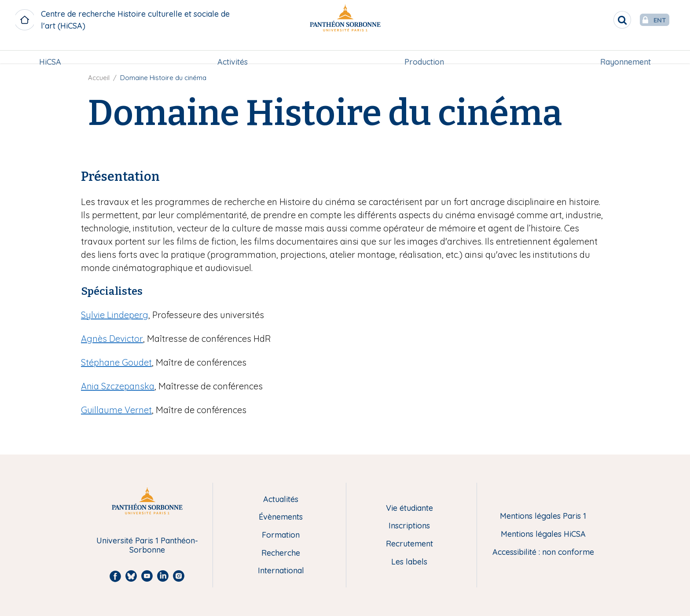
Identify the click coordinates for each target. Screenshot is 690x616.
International (281, 571)
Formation (281, 535)
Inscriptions (409, 526)
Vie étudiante (409, 508)
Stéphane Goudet (116, 362)
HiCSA (50, 51)
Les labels (409, 562)
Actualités (281, 500)
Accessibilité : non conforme (543, 552)
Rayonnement (626, 51)
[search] (605, 20)
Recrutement (409, 544)
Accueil (99, 78)
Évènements (281, 517)
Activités (233, 51)
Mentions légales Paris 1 (543, 516)
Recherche (281, 553)
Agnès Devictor (112, 339)
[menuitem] (50, 51)
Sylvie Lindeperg (115, 315)
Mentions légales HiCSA (543, 534)
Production (424, 51)
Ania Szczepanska (118, 386)
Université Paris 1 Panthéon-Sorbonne (147, 545)
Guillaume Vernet (116, 410)
